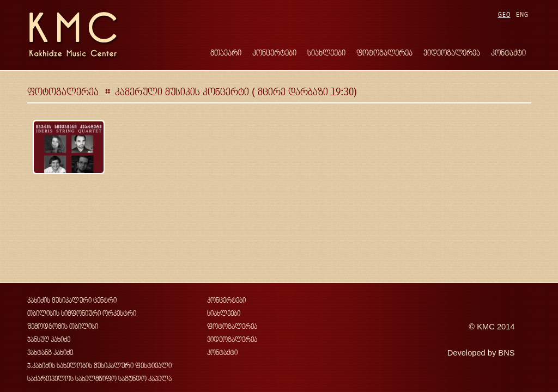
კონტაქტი (508, 53)
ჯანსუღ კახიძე (49, 339)
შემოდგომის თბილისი (63, 326)
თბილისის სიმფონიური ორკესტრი (82, 313)
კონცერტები (274, 53)
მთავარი (226, 53)
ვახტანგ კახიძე (50, 353)
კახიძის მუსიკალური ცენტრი (72, 300)
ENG (522, 14)
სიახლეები (326, 53)
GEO (504, 14)
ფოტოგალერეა (384, 53)
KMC (486, 327)
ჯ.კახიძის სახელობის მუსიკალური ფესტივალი (99, 366)
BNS (506, 353)
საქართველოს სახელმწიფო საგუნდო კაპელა (99, 379)
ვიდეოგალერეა (452, 53)
